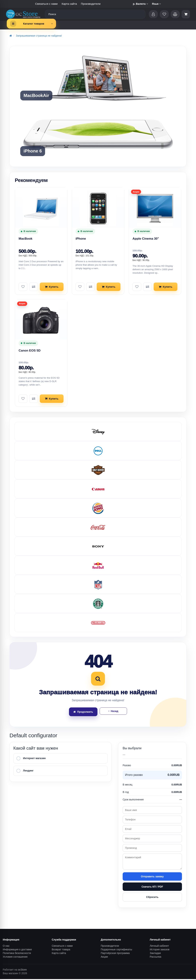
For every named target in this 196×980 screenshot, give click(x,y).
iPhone (81, 239)
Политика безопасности (17, 954)
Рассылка (156, 958)
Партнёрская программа (115, 954)
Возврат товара (61, 950)
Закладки (155, 954)
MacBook (26, 239)
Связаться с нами (46, 4)
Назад (113, 712)
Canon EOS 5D (30, 351)
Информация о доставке (17, 950)
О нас (6, 947)
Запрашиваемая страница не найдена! (39, 36)
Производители (91, 4)
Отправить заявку (152, 877)
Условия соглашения (15, 958)
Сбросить (152, 898)
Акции (104, 958)
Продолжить (83, 713)
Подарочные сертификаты (116, 950)
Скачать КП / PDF (152, 888)
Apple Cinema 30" (146, 239)
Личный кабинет (159, 947)
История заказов (160, 950)
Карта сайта (69, 4)
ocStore (22, 971)
